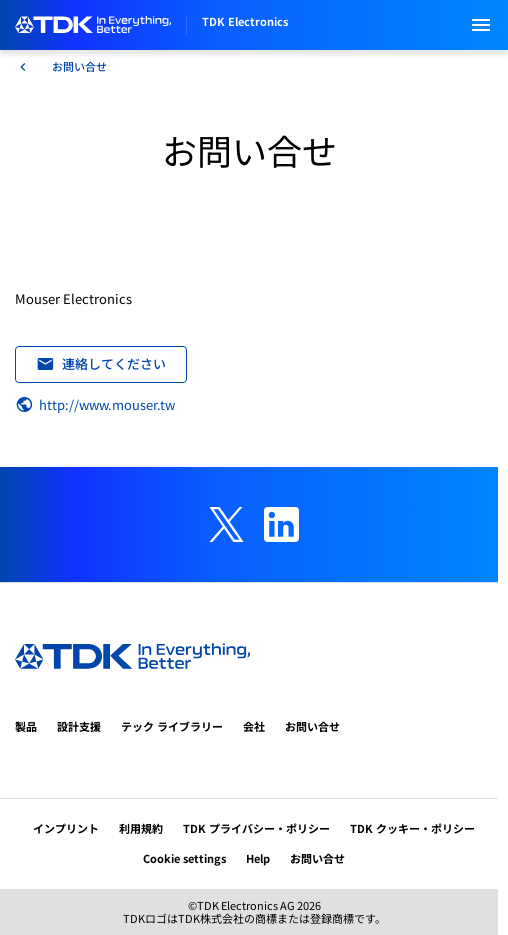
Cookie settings (184, 858)
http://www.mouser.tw (95, 405)
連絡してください (101, 363)
